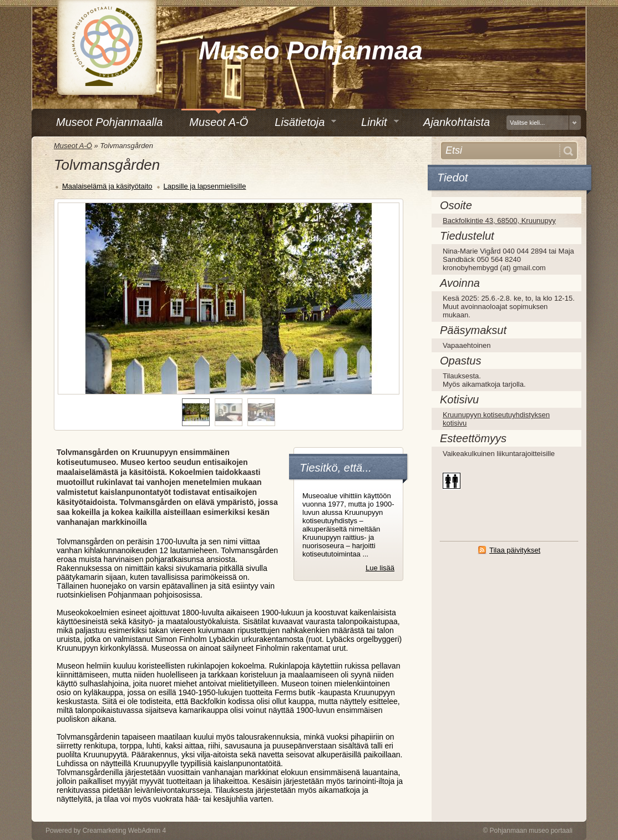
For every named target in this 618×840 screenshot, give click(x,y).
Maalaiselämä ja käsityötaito (107, 186)
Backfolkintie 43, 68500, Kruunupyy (499, 221)
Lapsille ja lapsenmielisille (205, 186)
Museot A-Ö (73, 146)
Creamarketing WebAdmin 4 (125, 831)
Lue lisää (380, 568)
